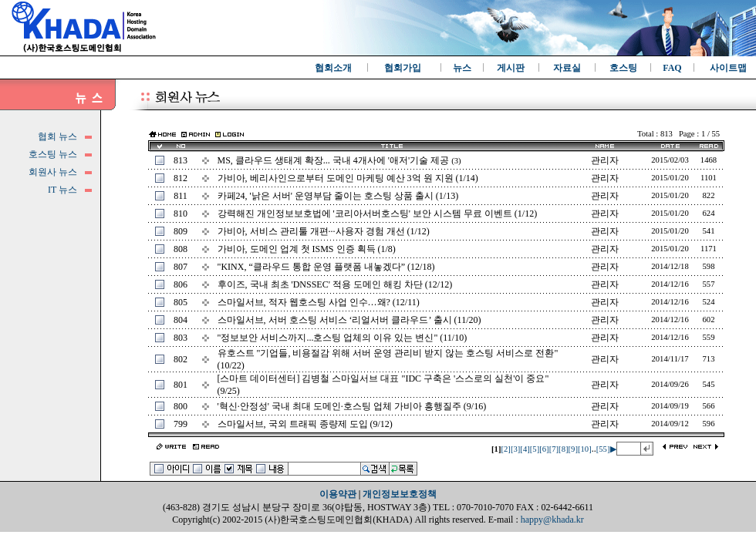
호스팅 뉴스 (53, 154)
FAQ (672, 68)
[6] (544, 449)
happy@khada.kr (552, 520)
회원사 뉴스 (53, 172)
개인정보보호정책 (400, 494)
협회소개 (333, 68)
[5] (535, 449)
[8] (563, 449)
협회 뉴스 (57, 136)
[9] (573, 449)
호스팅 (623, 68)
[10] (585, 449)
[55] (603, 449)
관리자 (605, 160)
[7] (554, 449)
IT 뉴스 (62, 190)
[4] (525, 449)
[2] (505, 449)
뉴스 (462, 68)
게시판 (511, 68)
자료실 (567, 68)
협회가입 (403, 68)
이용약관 (338, 494)
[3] (515, 449)
